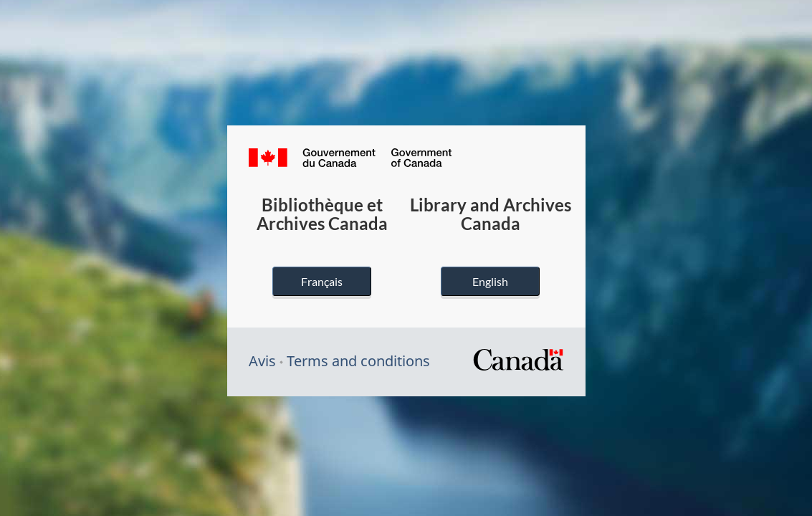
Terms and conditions (358, 361)
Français (321, 281)
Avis (262, 361)
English (490, 281)
